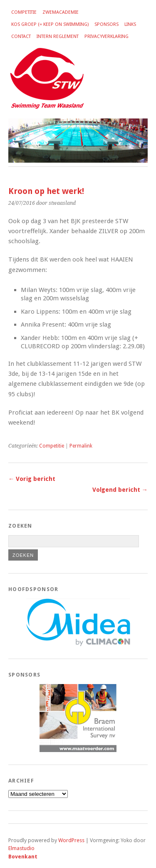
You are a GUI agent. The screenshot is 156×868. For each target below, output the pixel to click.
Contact (21, 36)
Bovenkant (23, 857)
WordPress (71, 840)
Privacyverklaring (106, 36)
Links (130, 24)
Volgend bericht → (120, 490)
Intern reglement (58, 36)
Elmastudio (21, 848)
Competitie (24, 12)
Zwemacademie (61, 12)
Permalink (81, 446)
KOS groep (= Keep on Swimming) (50, 24)
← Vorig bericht (32, 479)
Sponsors (106, 24)
